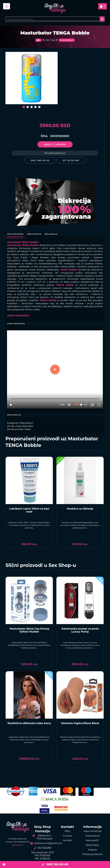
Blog (68, 831)
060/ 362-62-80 (40, 160)
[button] (24, 107)
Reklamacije (92, 845)
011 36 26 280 (71, 160)
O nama (67, 836)
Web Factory (18, 845)
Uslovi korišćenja (92, 831)
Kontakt (67, 840)
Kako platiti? (92, 840)
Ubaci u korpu (55, 145)
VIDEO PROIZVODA (18, 316)
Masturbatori (67, 40)
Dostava (92, 850)
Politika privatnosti (92, 854)
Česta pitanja (92, 836)
